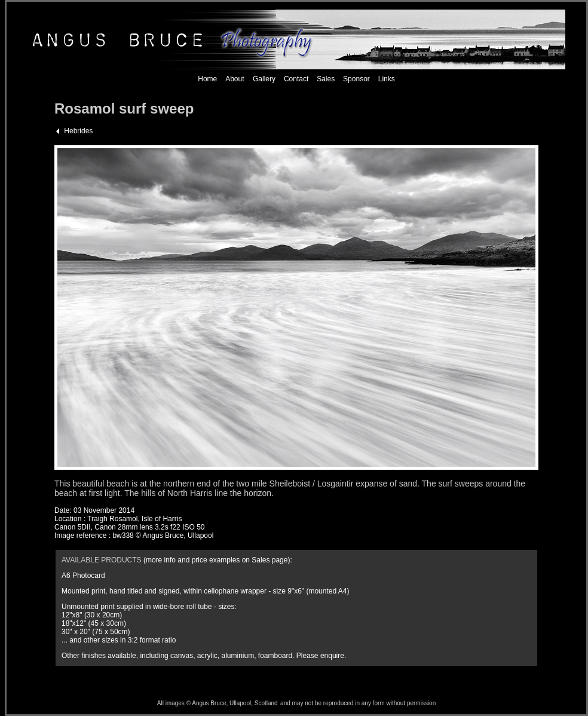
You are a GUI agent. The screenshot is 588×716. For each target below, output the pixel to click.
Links (387, 79)
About (235, 79)
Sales (326, 79)
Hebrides (78, 131)
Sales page (269, 560)
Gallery (263, 79)
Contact (296, 79)
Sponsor (356, 79)
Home (207, 79)
